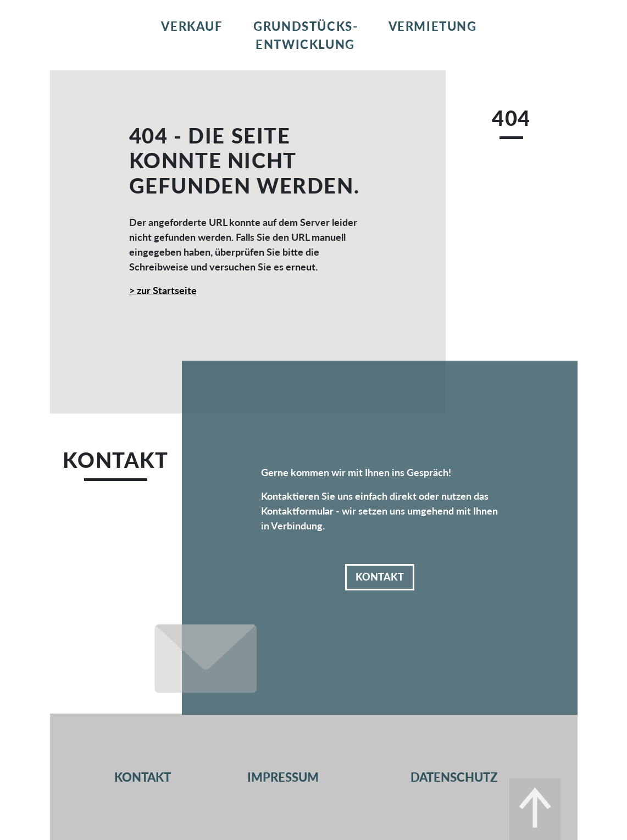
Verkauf (192, 26)
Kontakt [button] (380, 577)
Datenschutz (454, 777)
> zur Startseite (163, 290)
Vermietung (433, 26)
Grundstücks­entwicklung (305, 35)
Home (99, 26)
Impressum (283, 777)
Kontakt (534, 26)
